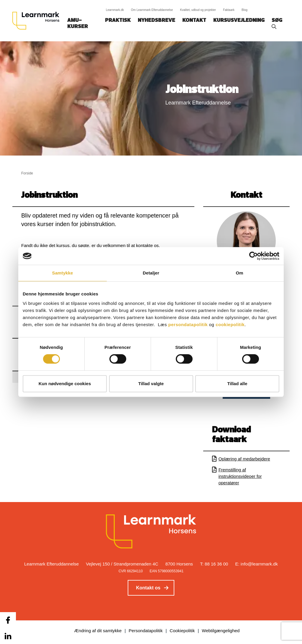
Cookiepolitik (182, 631)
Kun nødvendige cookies (65, 384)
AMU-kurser (78, 24)
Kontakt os (148, 588)
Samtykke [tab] (63, 273)
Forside (27, 173)
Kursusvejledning (239, 21)
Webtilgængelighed (221, 631)
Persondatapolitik (146, 631)
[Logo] (38, 21)
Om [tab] (239, 273)
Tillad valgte (151, 384)
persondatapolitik (188, 325)
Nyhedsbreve (156, 21)
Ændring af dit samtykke (98, 631)
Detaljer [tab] (151, 273)
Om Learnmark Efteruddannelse (152, 10)
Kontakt (194, 21)
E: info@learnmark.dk (257, 564)
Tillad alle (237, 384)
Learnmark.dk (115, 10)
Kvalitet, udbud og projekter (198, 10)
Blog (244, 10)
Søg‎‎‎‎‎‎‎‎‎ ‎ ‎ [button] (278, 21)
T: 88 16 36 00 (214, 564)
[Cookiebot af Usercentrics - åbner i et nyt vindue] (253, 256)
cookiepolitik (230, 325)
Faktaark (229, 10)
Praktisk (118, 21)
